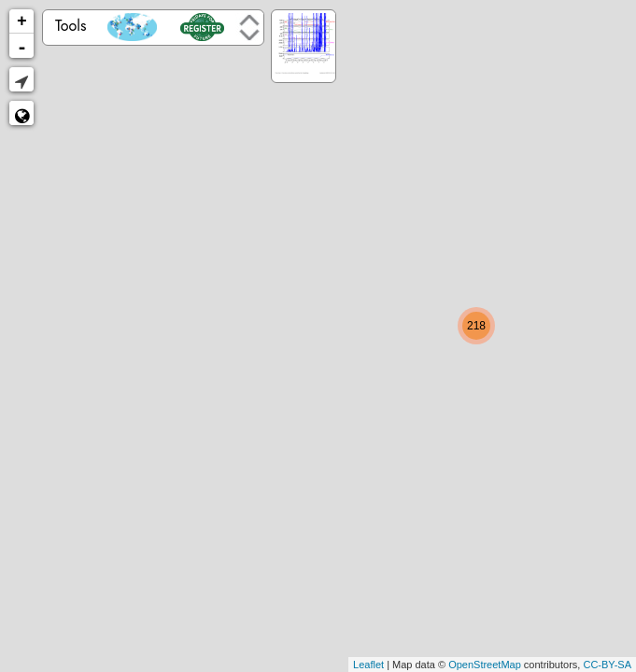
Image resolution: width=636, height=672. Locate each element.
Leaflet (368, 665)
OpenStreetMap (485, 665)
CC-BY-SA (607, 665)
